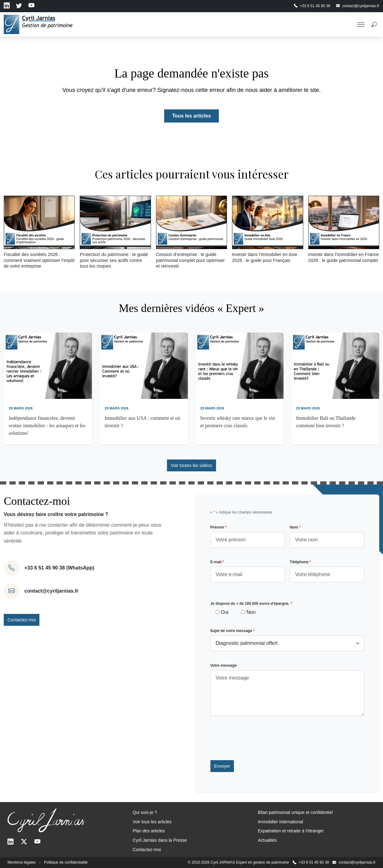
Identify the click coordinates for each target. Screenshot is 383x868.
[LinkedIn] (10, 842)
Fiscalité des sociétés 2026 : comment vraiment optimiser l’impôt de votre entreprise (39, 260)
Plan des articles (149, 831)
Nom (295, 527)
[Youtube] (37, 842)
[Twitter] (24, 842)
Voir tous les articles (152, 822)
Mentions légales (22, 862)
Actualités (267, 840)
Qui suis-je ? (145, 812)
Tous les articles (191, 116)
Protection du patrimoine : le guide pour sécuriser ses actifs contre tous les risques (114, 260)
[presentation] (258, 738)
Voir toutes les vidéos (191, 465)
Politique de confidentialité (66, 862)
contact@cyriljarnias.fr (51, 591)
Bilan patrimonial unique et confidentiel (295, 812)
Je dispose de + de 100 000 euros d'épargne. (251, 604)
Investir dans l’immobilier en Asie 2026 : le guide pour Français (265, 257)
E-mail (217, 562)
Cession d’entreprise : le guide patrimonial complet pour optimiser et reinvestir (190, 260)
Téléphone (300, 562)
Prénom (219, 527)
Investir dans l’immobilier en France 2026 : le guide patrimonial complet (344, 257)
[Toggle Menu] (361, 24)
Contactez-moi (22, 620)
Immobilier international (281, 822)
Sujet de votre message (233, 631)
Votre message (224, 665)
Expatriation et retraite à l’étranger (291, 831)
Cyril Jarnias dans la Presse (160, 840)
